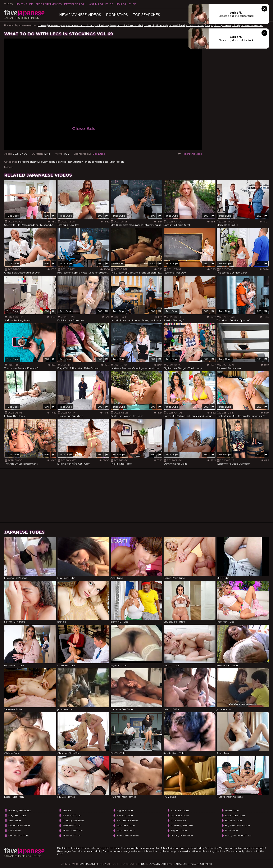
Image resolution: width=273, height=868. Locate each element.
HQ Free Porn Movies (238, 825)
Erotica (67, 810)
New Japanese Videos (80, 15)
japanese (244, 25)
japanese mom (77, 25)
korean (227, 25)
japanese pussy (57, 25)
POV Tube (231, 830)
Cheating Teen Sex (182, 825)
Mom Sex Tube (71, 835)
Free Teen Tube (71, 825)
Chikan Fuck (179, 820)
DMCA (177, 864)
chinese (42, 25)
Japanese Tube (126, 825)
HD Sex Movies (234, 820)
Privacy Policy (160, 864)
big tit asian (159, 25)
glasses (112, 25)
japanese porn (126, 830)
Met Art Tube (125, 815)
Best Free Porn (75, 4)
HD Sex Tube (24, 4)
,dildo (235, 25)
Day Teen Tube (17, 815)
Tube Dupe (98, 154)
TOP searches (146, 15)
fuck (208, 25)
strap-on (119, 162)
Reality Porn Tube (182, 835)
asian (52, 162)
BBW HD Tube (71, 815)
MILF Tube (15, 830)
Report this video (190, 154)
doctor (90, 25)
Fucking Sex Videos (20, 810)
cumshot (138, 25)
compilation (124, 25)
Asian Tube (232, 810)
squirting (216, 25)
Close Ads (84, 129)
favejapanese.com (92, 864)
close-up (108, 162)
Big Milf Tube (125, 810)
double (99, 25)
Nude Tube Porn (235, 815)
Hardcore (24, 162)
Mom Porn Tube (72, 830)
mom (147, 25)
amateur (35, 162)
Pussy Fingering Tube (238, 835)
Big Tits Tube (179, 830)
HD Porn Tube (126, 4)
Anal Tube (15, 820)
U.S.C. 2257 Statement (197, 864)
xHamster (118, 263)
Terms (142, 864)
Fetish (87, 162)
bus (106, 25)
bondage (97, 162)
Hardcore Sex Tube (128, 835)
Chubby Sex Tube (73, 820)
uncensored (256, 25)
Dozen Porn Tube (19, 825)
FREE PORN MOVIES (49, 4)
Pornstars (117, 15)
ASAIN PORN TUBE (101, 4)
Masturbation (75, 162)
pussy (44, 162)
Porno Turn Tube (19, 835)
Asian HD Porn (180, 810)
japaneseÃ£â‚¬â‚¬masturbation (185, 25)
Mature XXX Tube (127, 820)
